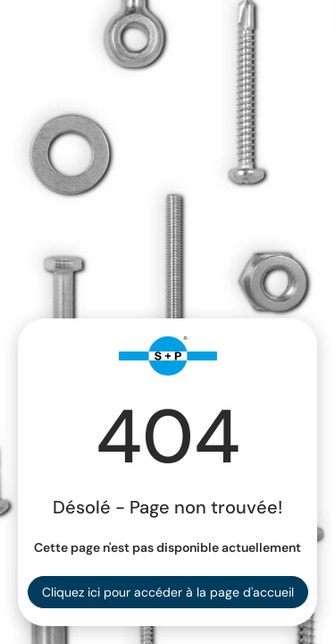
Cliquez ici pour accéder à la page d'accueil (168, 592)
